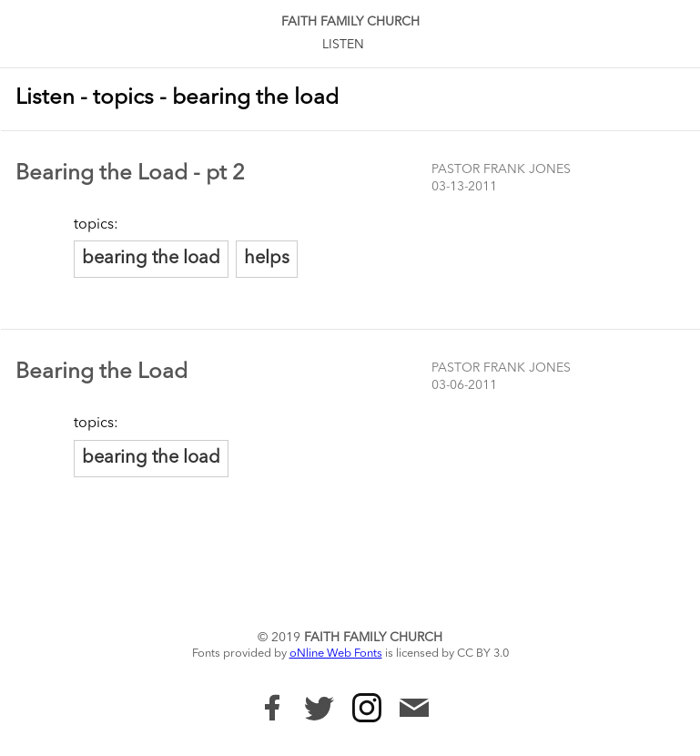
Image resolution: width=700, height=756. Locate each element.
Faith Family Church (350, 22)
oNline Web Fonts (336, 654)
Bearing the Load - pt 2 (130, 174)
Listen (343, 45)
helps (267, 259)
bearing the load (151, 259)
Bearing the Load (101, 373)
